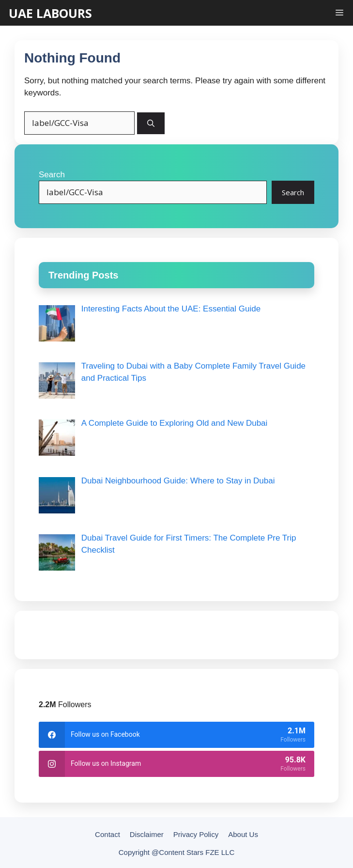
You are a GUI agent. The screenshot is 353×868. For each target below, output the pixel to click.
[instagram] (176, 764)
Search (52, 175)
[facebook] (176, 735)
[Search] (151, 123)
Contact (107, 834)
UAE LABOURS (50, 13)
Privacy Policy (196, 834)
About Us (243, 834)
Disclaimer (147, 834)
